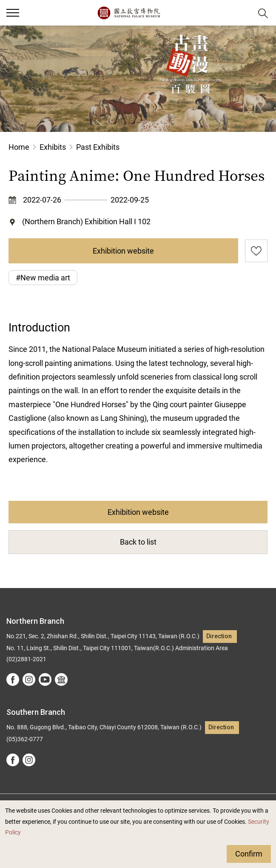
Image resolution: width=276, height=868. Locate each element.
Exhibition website (123, 251)
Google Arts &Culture (61, 680)
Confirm (249, 854)
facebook (13, 680)
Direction (219, 636)
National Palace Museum (129, 13)
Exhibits (53, 147)
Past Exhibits (98, 147)
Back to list (138, 542)
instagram (29, 680)
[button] (242, 13)
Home (19, 147)
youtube (45, 680)
